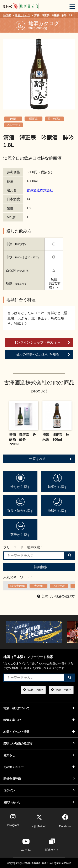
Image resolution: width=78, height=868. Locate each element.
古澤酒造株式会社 (40, 190)
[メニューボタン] (72, 6)
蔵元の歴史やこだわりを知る (43, 355)
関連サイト (52, 845)
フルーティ (14, 125)
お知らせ (39, 755)
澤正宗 (33, 119)
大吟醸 (38, 586)
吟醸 (13, 119)
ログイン (39, 790)
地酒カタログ (22, 15)
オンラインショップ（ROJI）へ (42, 343)
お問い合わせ (39, 802)
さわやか (59, 586)
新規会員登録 (39, 779)
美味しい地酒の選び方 (56, 596)
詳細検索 (27, 567)
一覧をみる (50, 459)
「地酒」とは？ (61, 690)
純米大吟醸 (18, 586)
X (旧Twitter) (39, 820)
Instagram (13, 820)
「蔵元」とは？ (33, 690)
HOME (7, 15)
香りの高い (54, 119)
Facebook (65, 820)
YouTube (26, 845)
